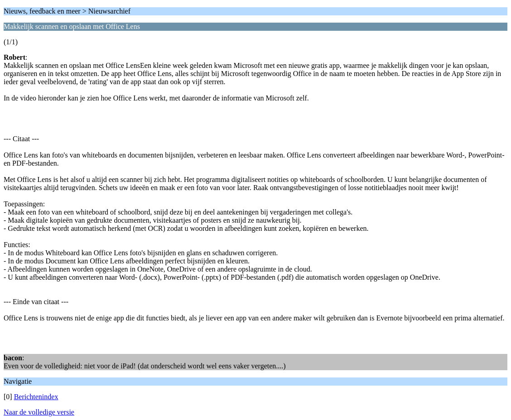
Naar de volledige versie (39, 412)
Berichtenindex (36, 397)
